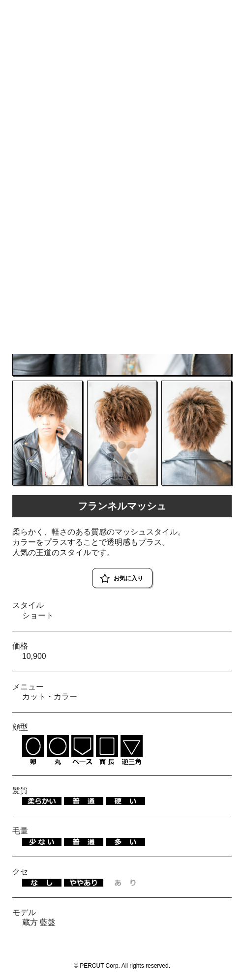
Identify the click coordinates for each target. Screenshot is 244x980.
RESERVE (220, 11)
